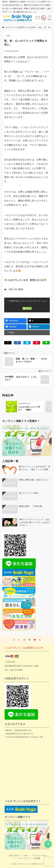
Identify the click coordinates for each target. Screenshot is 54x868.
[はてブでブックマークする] (27, 343)
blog (8, 36)
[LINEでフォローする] (30, 640)
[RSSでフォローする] (40, 640)
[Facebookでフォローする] (19, 640)
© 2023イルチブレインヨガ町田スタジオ (27, 864)
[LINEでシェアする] (46, 343)
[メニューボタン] (50, 18)
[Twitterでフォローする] (14, 640)
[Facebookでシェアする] (17, 343)
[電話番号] (44, 18)
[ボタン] (38, 19)
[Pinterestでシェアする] (37, 343)
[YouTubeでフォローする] (35, 640)
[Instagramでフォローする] (24, 640)
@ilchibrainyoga (27, 304)
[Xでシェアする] (8, 343)
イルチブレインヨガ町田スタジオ (24, 648)
